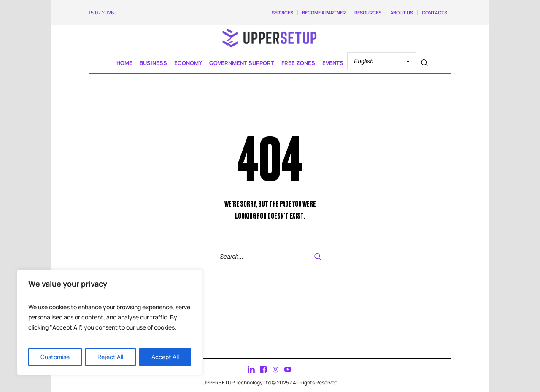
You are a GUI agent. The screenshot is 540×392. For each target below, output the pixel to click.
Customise (55, 357)
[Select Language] (382, 61)
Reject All (110, 357)
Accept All (165, 357)
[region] (110, 322)
